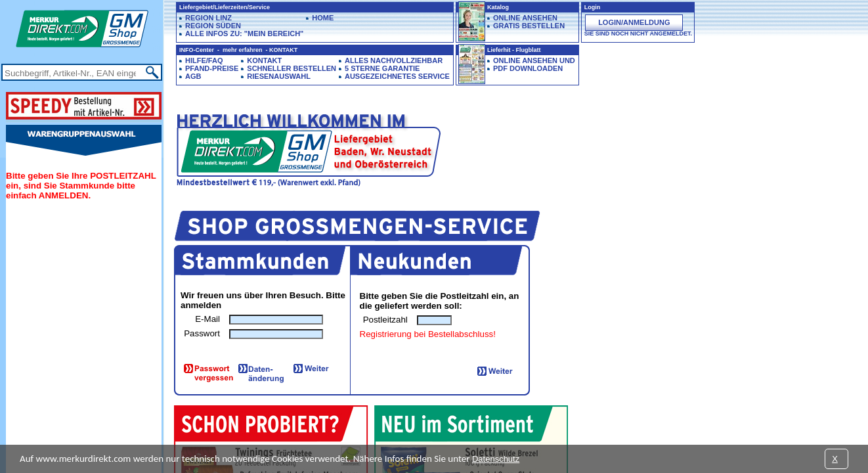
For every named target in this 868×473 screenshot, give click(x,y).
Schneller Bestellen (292, 68)
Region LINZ (208, 18)
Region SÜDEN (213, 26)
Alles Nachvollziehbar (394, 60)
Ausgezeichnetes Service (397, 76)
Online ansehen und (534, 60)
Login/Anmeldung (634, 22)
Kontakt (264, 60)
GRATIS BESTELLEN (529, 26)
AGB (193, 76)
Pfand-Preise (212, 68)
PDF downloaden (528, 68)
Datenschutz (496, 459)
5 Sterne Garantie (382, 68)
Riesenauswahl (279, 76)
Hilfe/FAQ (204, 60)
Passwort (202, 333)
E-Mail (207, 319)
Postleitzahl (385, 320)
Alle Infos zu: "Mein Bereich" (244, 34)
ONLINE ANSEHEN (525, 18)
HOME (323, 18)
